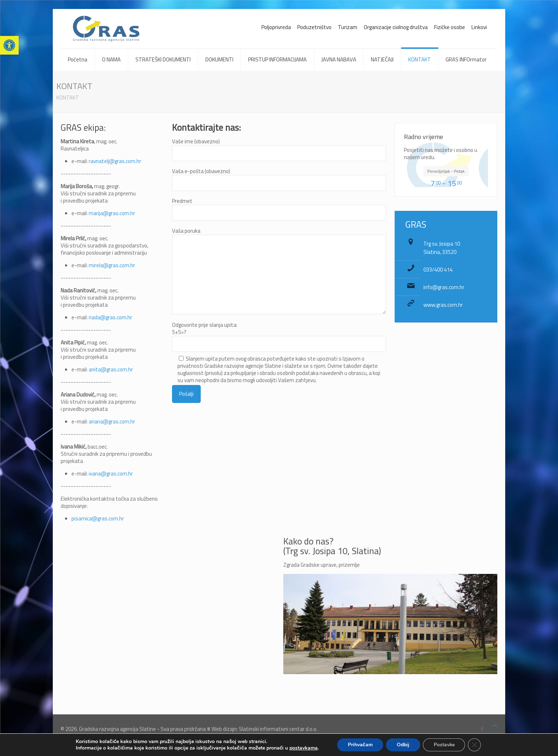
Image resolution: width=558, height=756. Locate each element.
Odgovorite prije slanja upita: (279, 362)
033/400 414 (438, 270)
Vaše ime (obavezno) (279, 150)
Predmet (279, 209)
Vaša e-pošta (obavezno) (279, 179)
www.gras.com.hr (443, 305)
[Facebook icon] (482, 729)
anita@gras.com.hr (111, 369)
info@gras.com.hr (444, 287)
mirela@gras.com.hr (112, 265)
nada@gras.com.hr (110, 317)
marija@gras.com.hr (112, 213)
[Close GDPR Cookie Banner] (475, 745)
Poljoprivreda (276, 27)
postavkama (303, 748)
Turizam (348, 27)
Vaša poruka (279, 271)
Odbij (403, 745)
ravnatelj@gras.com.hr (115, 161)
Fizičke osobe (450, 27)
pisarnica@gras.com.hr (98, 518)
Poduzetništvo (314, 27)
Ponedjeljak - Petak (446, 171)
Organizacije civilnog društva (396, 27)
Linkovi (479, 27)
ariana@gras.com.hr (112, 421)
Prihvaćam (360, 745)
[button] (9, 45)
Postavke (444, 745)
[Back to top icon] (495, 726)
